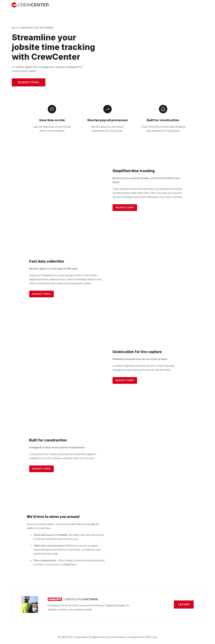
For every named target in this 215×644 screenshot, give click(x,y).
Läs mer (184, 604)
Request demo (125, 207)
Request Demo (28, 82)
